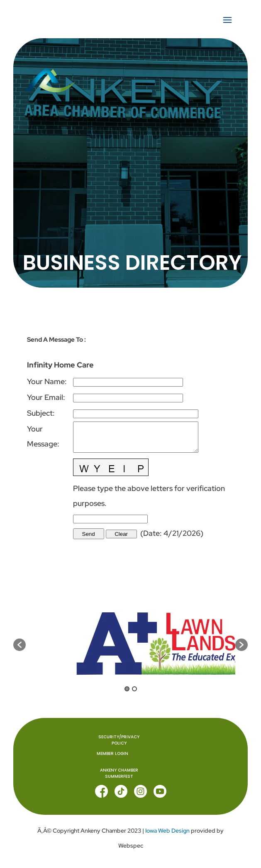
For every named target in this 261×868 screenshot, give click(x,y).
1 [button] (127, 689)
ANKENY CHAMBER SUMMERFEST (119, 774)
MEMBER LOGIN (112, 754)
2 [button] (134, 689)
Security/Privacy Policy (119, 740)
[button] (20, 645)
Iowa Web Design (167, 831)
